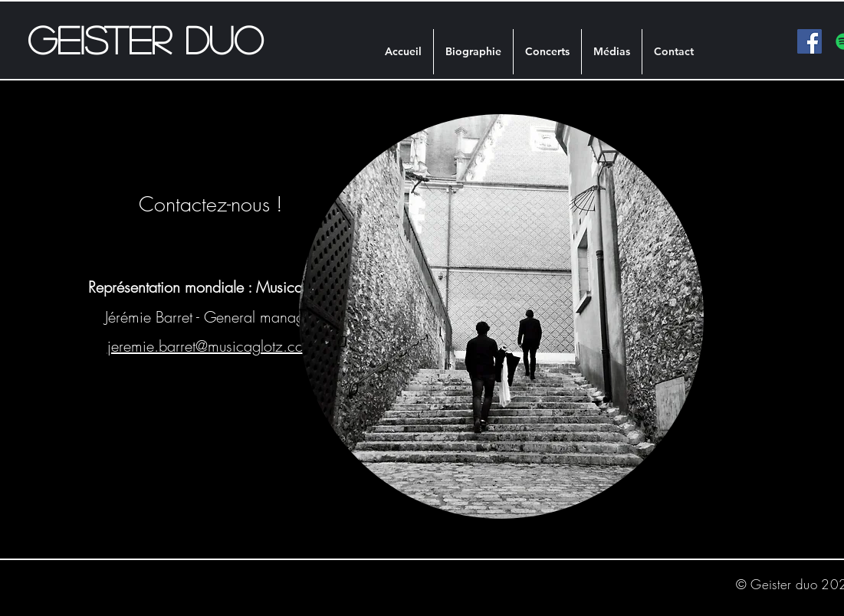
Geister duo (145, 39)
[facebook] (810, 41)
